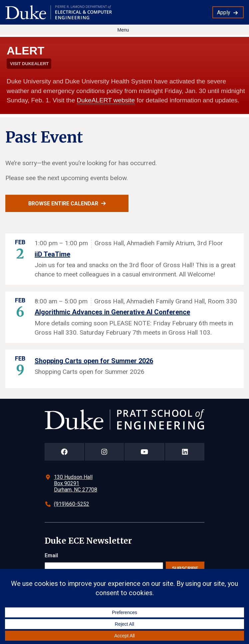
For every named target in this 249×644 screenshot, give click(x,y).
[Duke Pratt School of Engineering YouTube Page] (145, 452)
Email (51, 555)
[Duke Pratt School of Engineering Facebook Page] (64, 452)
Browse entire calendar (63, 204)
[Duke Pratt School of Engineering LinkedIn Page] (185, 452)
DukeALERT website (106, 100)
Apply (224, 12)
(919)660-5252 (72, 504)
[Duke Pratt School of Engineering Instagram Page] (104, 452)
